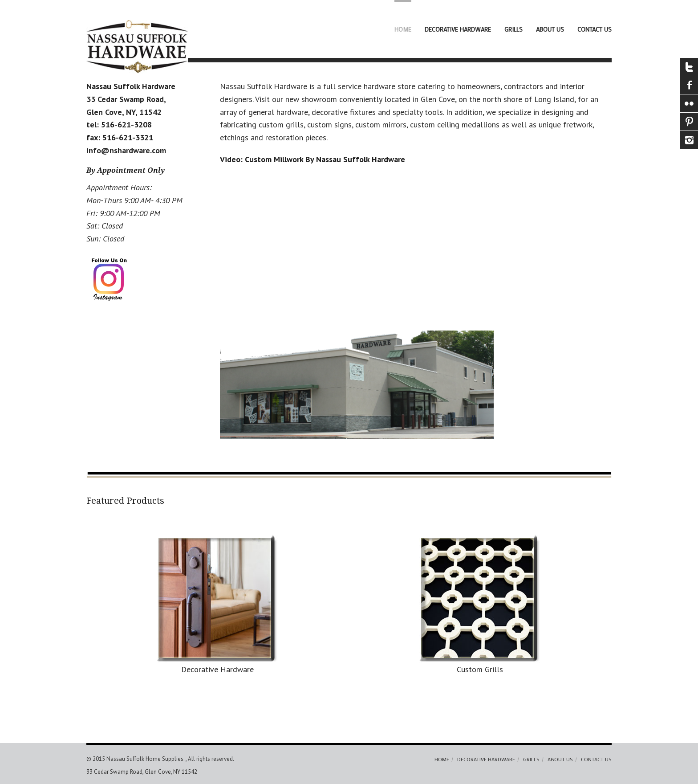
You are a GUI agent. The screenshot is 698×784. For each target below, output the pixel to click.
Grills (513, 29)
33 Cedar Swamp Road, (126, 99)
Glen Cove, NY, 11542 (124, 112)
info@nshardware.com (126, 150)
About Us (550, 29)
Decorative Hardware (458, 29)
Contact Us (595, 29)
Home (403, 29)
